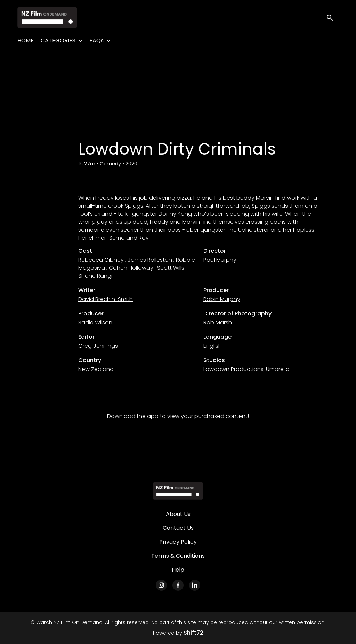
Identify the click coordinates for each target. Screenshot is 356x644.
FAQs (96, 41)
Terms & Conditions (178, 556)
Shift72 (193, 633)
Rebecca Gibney (101, 260)
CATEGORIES (58, 41)
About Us (178, 514)
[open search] (332, 17)
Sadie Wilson (95, 323)
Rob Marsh (218, 323)
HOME (26, 41)
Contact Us (178, 528)
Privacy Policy (178, 542)
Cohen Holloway (131, 268)
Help (178, 570)
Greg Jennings (98, 346)
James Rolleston (150, 260)
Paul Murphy (220, 260)
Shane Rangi (95, 276)
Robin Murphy (222, 299)
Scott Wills (171, 268)
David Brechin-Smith (106, 299)
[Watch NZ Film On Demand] (178, 491)
